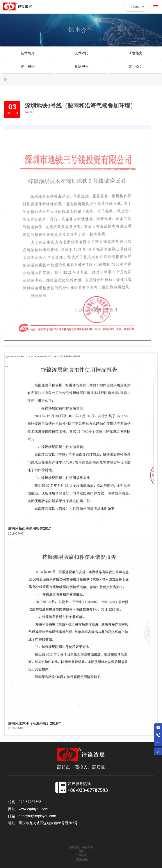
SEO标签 (81, 855)
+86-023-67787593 (88, 790)
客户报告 (28, 67)
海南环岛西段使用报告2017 (29, 529)
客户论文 (135, 67)
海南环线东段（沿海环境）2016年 (35, 724)
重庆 (81, 851)
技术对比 (82, 53)
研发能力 (135, 53)
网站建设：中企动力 (81, 847)
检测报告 (82, 67)
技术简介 (28, 53)
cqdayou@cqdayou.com (37, 816)
